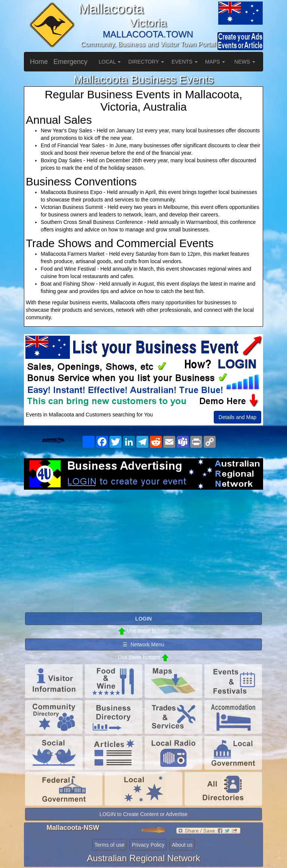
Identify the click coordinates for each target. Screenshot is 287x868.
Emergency (70, 62)
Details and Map (237, 417)
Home (39, 62)
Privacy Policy (148, 845)
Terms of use (109, 845)
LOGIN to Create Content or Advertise (143, 814)
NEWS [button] (245, 62)
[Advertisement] (143, 550)
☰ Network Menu (143, 644)
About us (182, 845)
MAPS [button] (215, 62)
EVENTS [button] (185, 62)
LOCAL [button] (110, 62)
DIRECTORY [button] (146, 62)
